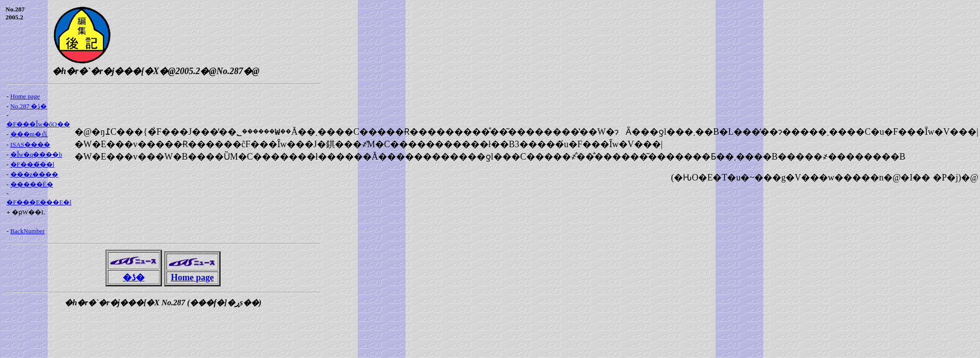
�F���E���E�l (39, 202)
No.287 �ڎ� (29, 106)
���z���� (35, 174)
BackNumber (28, 231)
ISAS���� (30, 144)
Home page (25, 96)
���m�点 (29, 134)
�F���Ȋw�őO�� (38, 124)
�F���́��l (33, 164)
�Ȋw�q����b (36, 154)
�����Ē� (32, 184)
